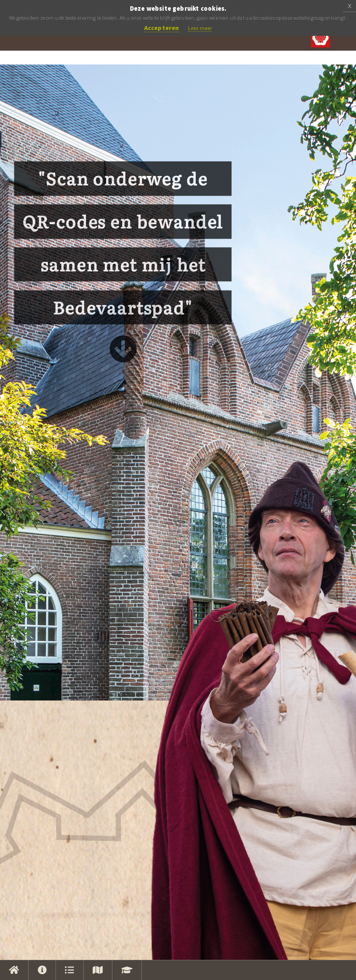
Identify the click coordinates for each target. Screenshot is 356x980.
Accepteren (162, 28)
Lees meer (200, 28)
